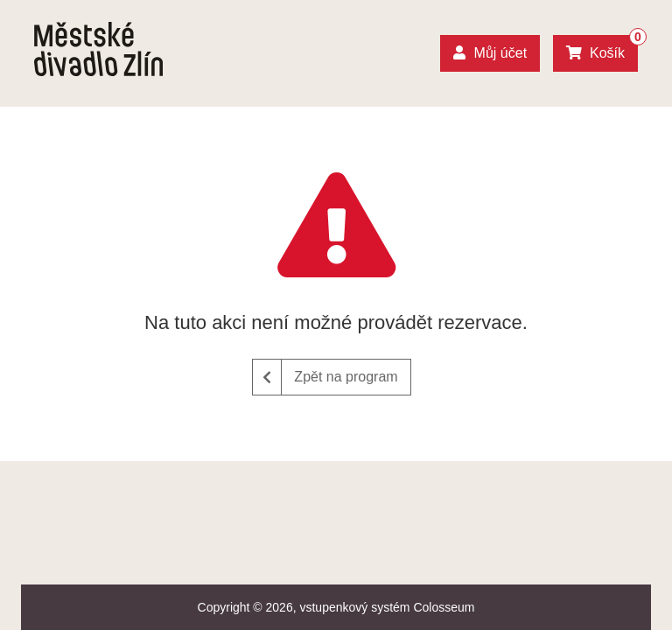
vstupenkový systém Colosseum (387, 607)
